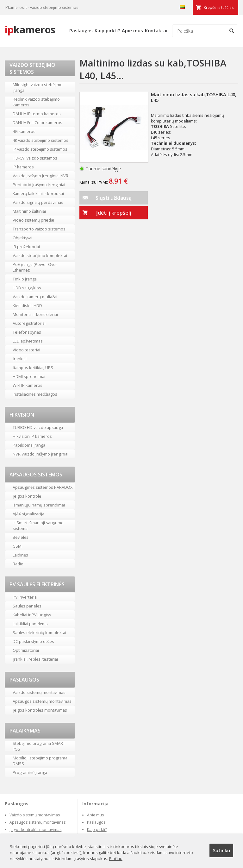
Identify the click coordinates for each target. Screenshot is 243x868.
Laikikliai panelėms (30, 624)
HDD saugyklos (27, 288)
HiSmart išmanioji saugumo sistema (38, 525)
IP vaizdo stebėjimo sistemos (40, 149)
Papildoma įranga (29, 445)
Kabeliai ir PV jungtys (32, 615)
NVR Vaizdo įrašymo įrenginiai (40, 454)
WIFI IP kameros (28, 385)
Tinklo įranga (25, 279)
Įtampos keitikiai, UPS (33, 368)
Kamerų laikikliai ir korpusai (38, 193)
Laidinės (20, 555)
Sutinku (221, 850)
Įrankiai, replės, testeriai (35, 659)
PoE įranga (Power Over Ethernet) (35, 267)
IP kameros (23, 167)
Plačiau (116, 859)
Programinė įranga (30, 772)
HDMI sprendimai (29, 376)
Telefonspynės (27, 332)
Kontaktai (156, 30)
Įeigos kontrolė (27, 496)
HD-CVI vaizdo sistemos (35, 158)
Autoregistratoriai (29, 323)
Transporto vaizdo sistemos (39, 229)
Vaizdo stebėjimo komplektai (40, 255)
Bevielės (21, 537)
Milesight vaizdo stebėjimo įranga (38, 87)
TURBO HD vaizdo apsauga (38, 427)
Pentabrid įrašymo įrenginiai (39, 185)
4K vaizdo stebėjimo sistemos (40, 140)
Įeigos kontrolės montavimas (40, 710)
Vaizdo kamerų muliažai (35, 297)
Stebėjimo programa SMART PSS (39, 746)
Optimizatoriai (26, 650)
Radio (18, 564)
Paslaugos (81, 30)
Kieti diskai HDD (27, 305)
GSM (17, 546)
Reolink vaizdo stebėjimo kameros (36, 102)
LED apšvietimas (28, 341)
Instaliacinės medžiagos (35, 394)
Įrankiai (20, 359)
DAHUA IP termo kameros (37, 114)
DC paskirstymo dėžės (33, 641)
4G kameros (24, 131)
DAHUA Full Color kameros (37, 123)
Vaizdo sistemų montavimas (39, 692)
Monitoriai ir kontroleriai (35, 314)
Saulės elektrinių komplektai (39, 632)
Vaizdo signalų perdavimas (38, 202)
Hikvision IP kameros (32, 436)
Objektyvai (22, 238)
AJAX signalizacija (28, 514)
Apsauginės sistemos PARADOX (43, 487)
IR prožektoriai (26, 247)
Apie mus (132, 30)
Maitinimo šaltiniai (29, 211)
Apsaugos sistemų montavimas (42, 701)
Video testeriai (26, 350)
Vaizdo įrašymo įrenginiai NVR (40, 176)
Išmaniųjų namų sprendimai (39, 505)
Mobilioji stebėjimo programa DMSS (40, 761)
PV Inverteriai (25, 597)
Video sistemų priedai (33, 220)
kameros (30, 29)
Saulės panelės (27, 606)
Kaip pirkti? (107, 30)
